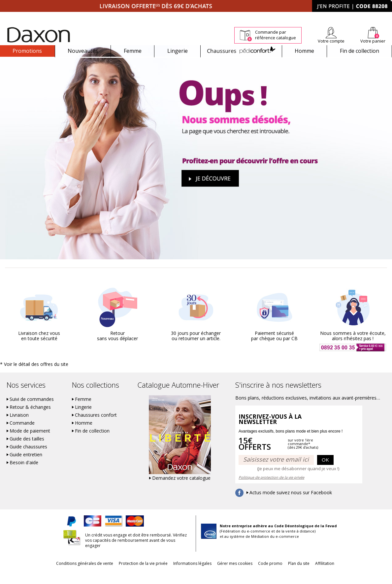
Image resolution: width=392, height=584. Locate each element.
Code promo (275, 575)
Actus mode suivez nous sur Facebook (291, 504)
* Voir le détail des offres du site (30, 376)
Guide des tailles (27, 450)
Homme (304, 51)
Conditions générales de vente (70, 575)
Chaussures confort (96, 426)
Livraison (19, 426)
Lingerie (178, 51)
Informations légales (187, 575)
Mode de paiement (30, 442)
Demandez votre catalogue (181, 489)
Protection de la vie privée (133, 575)
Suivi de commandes (32, 410)
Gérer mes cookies (235, 575)
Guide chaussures (28, 458)
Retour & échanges (30, 418)
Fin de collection (359, 51)
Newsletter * (327, 16)
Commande (22, 434)
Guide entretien (26, 466)
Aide (367, 16)
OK (325, 471)
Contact (385, 16)
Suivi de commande (219, 16)
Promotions (27, 51)
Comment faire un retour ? (268, 16)
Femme (133, 51)
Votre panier (373, 41)
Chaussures (241, 51)
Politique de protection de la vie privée (271, 488)
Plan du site (309, 575)
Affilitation (340, 575)
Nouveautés (83, 51)
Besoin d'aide (24, 474)
